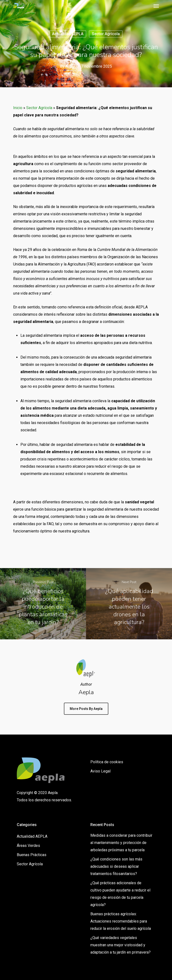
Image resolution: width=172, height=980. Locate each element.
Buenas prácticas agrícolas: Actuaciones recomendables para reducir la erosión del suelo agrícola (121, 921)
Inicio (18, 108)
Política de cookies (107, 762)
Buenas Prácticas (32, 855)
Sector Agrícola (106, 34)
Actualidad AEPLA (68, 34)
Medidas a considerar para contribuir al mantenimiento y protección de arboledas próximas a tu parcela (121, 843)
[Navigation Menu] (156, 6)
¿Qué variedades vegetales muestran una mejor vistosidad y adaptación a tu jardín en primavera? (120, 945)
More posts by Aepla (86, 709)
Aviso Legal (100, 771)
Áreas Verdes (28, 846)
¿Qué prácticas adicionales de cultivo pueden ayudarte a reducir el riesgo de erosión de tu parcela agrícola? (120, 894)
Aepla (70, 66)
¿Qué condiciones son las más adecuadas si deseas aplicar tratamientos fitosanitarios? (116, 866)
